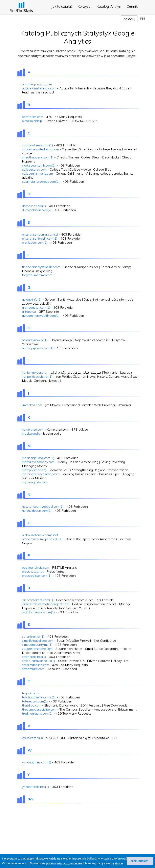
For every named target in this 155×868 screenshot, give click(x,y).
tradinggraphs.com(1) (37, 713)
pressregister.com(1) (37, 576)
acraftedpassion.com (37, 84)
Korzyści (84, 6)
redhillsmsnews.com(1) (38, 612)
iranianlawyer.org (34, 372)
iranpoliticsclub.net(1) (37, 376)
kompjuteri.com (33, 429)
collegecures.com (34, 169)
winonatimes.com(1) (37, 762)
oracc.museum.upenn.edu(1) (42, 539)
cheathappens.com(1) (38, 157)
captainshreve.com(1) (38, 145)
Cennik (132, 6)
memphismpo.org (34, 470)
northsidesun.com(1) (37, 511)
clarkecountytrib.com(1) (39, 165)
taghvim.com (31, 693)
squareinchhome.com (37, 649)
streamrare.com (33, 669)
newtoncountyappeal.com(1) (43, 506)
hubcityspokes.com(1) (38, 348)
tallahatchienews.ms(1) (39, 697)
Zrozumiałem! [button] (140, 861)
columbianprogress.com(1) (41, 181)
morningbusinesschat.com (41, 474)
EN (142, 19)
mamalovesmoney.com (38, 462)
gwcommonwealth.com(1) (41, 316)
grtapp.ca (29, 311)
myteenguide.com (35, 482)
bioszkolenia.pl (32, 121)
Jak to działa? (62, 6)
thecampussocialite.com (39, 709)
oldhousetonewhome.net (40, 535)
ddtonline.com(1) (34, 206)
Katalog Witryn (109, 6)
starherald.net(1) (34, 657)
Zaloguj (129, 19)
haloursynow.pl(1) (35, 340)
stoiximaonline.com (36, 665)
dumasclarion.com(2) (37, 210)
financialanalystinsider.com (41, 267)
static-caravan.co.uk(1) (39, 661)
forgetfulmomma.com (37, 275)
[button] (125, 864)
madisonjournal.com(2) (38, 458)
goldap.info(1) (32, 299)
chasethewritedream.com (40, 149)
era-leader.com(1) (35, 242)
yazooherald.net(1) (36, 787)
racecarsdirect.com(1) (38, 600)
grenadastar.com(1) (36, 307)
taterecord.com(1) (35, 701)
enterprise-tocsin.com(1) (40, 238)
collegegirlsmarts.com (37, 173)
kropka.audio (31, 433)
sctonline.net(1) (33, 636)
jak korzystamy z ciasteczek (64, 863)
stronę (119, 863)
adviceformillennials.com (39, 88)
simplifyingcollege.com (38, 641)
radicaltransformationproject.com (46, 604)
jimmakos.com (32, 405)
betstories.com (33, 117)
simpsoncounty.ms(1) (37, 645)
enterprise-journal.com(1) (40, 234)
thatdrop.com (32, 705)
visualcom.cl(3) (32, 738)
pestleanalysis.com (36, 567)
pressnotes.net (33, 571)
